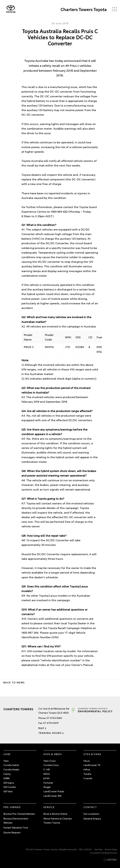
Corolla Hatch (11, 765)
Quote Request (12, 832)
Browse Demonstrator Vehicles (16, 820)
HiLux (87, 761)
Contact (90, 807)
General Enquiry (92, 818)
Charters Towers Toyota (84, 9)
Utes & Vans (92, 754)
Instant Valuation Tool (16, 827)
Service (49, 807)
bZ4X (46, 778)
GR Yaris (8, 791)
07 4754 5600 (54, 718)
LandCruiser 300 (52, 796)
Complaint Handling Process (104, 853)
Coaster (88, 778)
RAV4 (47, 774)
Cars (7, 754)
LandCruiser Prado (54, 791)
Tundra (87, 774)
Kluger (47, 787)
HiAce (87, 769)
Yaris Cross (50, 761)
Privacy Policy (111, 849)
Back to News (14, 682)
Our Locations (91, 814)
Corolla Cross (51, 765)
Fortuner (48, 783)
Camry (7, 774)
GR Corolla (10, 787)
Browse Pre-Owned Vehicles (19, 814)
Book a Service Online (55, 814)
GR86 (7, 778)
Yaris (6, 761)
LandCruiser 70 (92, 765)
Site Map (98, 849)
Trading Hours (50, 733)
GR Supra (9, 783)
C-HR (47, 769)
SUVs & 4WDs (53, 754)
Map (41, 728)
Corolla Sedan (11, 769)
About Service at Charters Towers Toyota (58, 820)
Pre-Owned (12, 807)
